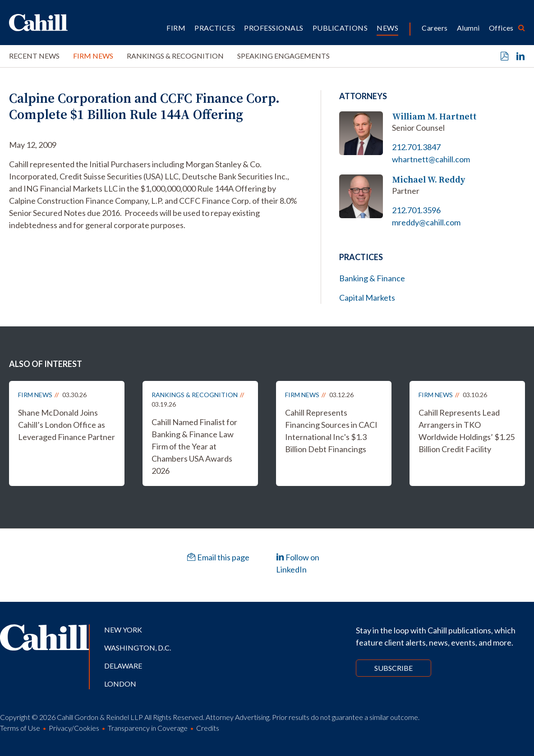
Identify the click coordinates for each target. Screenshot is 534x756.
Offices (501, 28)
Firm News (93, 56)
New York (123, 630)
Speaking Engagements (283, 56)
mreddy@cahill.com (426, 222)
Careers (435, 28)
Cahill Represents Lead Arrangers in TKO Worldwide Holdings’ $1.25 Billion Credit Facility (467, 431)
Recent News (34, 56)
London (120, 684)
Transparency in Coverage (148, 728)
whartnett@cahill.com (431, 159)
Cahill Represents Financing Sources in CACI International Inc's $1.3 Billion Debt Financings (331, 431)
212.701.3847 (416, 147)
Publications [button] (340, 28)
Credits (208, 728)
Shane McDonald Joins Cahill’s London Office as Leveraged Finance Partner (67, 425)
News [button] (387, 28)
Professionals (274, 28)
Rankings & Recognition (175, 56)
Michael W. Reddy (428, 180)
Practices (215, 28)
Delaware (123, 666)
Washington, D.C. (138, 648)
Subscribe (394, 668)
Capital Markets (367, 298)
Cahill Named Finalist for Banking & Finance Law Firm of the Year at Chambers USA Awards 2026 (194, 446)
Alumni (468, 28)
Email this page (218, 557)
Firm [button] (176, 28)
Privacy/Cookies (74, 728)
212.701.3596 (416, 210)
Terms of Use (20, 728)
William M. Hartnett (434, 117)
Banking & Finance (372, 278)
